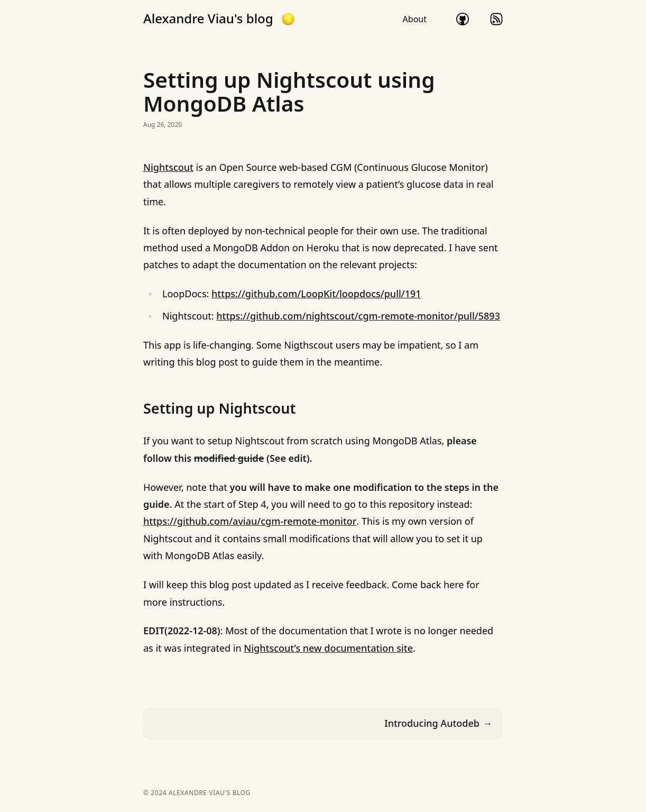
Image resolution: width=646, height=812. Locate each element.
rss (496, 19)
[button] (288, 19)
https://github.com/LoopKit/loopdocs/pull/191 (316, 294)
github (463, 19)
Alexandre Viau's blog (208, 19)
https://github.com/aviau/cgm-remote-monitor (250, 521)
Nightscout (168, 167)
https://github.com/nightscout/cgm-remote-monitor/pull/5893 (358, 316)
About (415, 19)
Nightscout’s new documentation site (328, 648)
